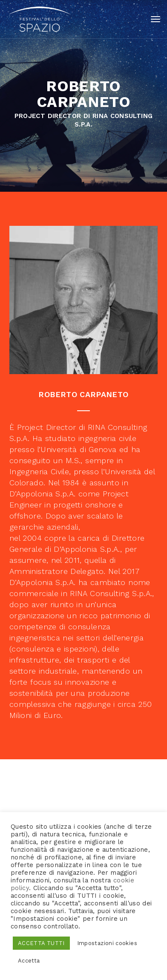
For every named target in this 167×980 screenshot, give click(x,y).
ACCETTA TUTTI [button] (41, 943)
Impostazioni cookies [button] (107, 943)
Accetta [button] (29, 961)
